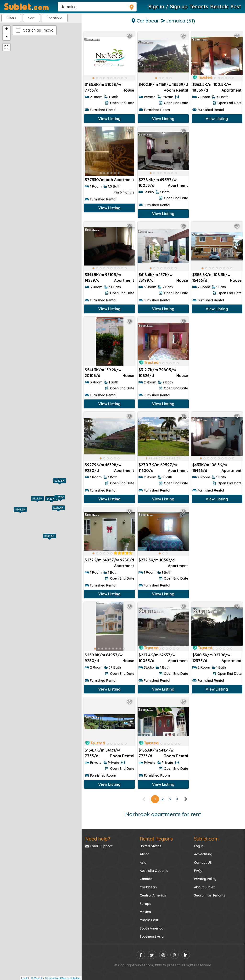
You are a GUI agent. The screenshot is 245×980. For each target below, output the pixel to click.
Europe (146, 904)
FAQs (198, 871)
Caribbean (148, 887)
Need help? (98, 839)
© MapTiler (38, 978)
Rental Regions (156, 839)
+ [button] (7, 29)
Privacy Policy (205, 879)
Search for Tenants (210, 895)
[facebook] (141, 955)
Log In (199, 846)
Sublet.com (206, 839)
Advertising (203, 854)
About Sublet (204, 887)
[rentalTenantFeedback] (123, 553)
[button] (55, 18)
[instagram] (163, 955)
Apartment (232, 90)
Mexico (145, 912)
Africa (145, 854)
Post (236, 6)
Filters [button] (11, 18)
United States (150, 846)
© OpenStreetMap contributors (63, 978)
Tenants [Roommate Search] (199, 6)
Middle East (149, 920)
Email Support (99, 846)
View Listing (109, 119)
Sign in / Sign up (168, 6)
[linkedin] (186, 955)
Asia (143, 863)
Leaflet (25, 978)
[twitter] (152, 955)
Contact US (203, 863)
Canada (146, 879)
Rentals (219, 6)
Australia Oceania (154, 871)
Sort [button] (31, 18)
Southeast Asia (152, 936)
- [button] (6, 37)
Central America (153, 895)
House (128, 90)
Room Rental (176, 90)
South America (152, 928)
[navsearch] (97, 7)
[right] (186, 799)
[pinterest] (175, 955)
